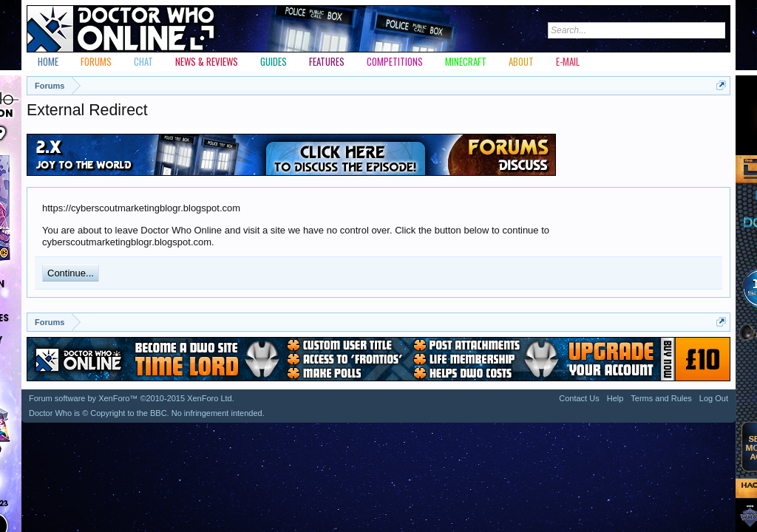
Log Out (714, 398)
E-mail (568, 61)
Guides (274, 61)
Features (327, 61)
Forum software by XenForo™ (132, 398)
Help (615, 398)
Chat (143, 61)
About (521, 61)
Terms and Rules (661, 398)
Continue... (71, 273)
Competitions (395, 61)
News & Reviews (207, 61)
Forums (96, 61)
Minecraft (466, 61)
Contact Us (579, 398)
